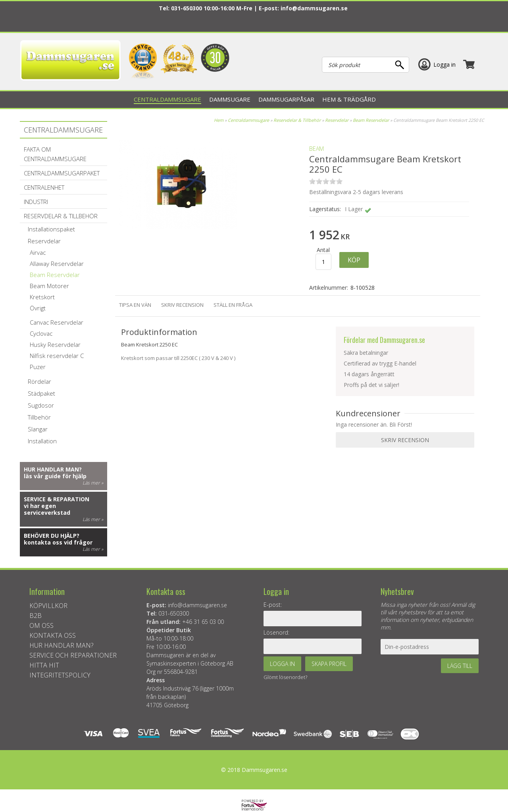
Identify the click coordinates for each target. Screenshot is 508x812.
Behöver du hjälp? (52, 536)
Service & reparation (57, 499)
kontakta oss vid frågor (58, 542)
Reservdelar (337, 120)
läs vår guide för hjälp (55, 476)
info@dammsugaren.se (314, 8)
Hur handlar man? (53, 469)
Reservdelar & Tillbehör (297, 120)
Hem (219, 120)
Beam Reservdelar (371, 120)
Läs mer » (93, 483)
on (312, 181)
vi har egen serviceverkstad (47, 509)
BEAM (317, 149)
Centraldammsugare (248, 120)
